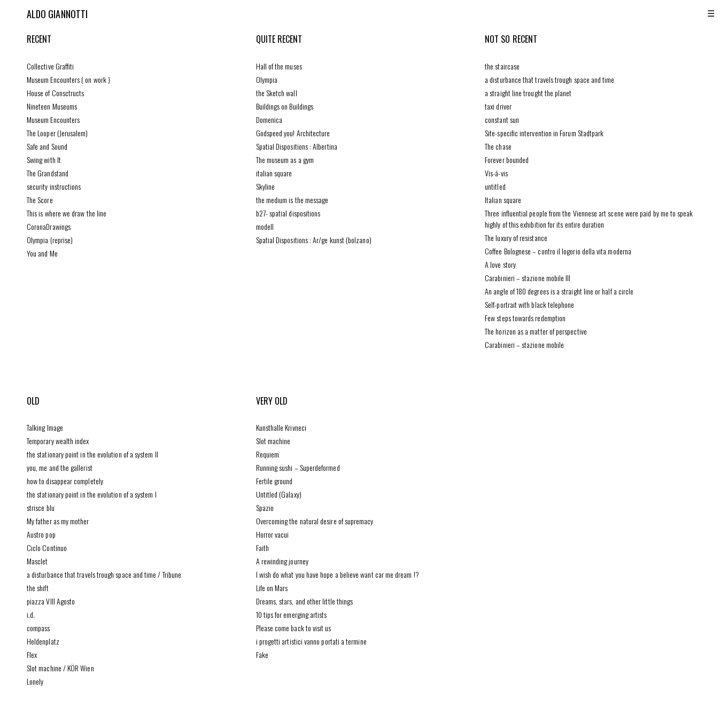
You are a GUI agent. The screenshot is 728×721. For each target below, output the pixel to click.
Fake (262, 654)
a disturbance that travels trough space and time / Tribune (104, 574)
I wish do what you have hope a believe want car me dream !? (338, 574)
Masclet (37, 561)
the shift (38, 588)
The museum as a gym (285, 160)
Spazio (265, 507)
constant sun (502, 119)
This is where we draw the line (67, 213)
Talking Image (45, 427)
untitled (495, 186)
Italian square (503, 200)
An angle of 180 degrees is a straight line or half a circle (559, 291)
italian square (274, 173)
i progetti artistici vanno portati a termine (311, 641)
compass (38, 628)
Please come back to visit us (294, 628)
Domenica (269, 119)
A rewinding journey (282, 561)
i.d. (31, 614)
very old (272, 401)
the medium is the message (292, 200)
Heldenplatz (43, 641)
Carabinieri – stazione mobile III (528, 278)
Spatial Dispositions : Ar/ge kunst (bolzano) (314, 240)
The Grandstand (48, 173)
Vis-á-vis (496, 173)
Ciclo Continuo (47, 548)
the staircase (502, 66)
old (33, 401)
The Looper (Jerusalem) (57, 133)
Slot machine (273, 441)
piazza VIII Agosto (51, 601)
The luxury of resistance (516, 238)
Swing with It (44, 160)
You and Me (42, 253)
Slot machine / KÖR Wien (60, 668)
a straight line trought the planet (528, 93)
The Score (40, 200)
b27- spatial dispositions (288, 213)
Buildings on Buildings (285, 106)
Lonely (35, 681)
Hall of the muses (279, 66)
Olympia (267, 79)
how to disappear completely (65, 481)
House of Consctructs (55, 93)
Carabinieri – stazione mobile (524, 344)
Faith (262, 548)
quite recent (279, 39)
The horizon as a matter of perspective (536, 331)
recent (39, 39)
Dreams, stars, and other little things (305, 601)
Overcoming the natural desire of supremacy (315, 521)
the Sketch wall (277, 93)
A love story (500, 264)
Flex (32, 654)
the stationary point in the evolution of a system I (92, 494)
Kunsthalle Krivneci (281, 427)
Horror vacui (273, 534)
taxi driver (498, 106)
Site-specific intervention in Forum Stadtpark (544, 133)
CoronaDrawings (49, 226)
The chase (498, 146)
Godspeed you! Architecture (293, 133)
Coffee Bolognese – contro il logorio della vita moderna (558, 251)
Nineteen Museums (52, 106)
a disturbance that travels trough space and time (549, 79)
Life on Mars (272, 588)
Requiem (268, 454)
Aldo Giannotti (57, 14)
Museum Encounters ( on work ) (68, 79)
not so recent (511, 39)
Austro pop (41, 534)
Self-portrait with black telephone (529, 304)
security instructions (54, 186)
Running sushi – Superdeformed (298, 467)
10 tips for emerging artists (292, 614)
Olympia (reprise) (50, 240)
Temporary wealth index (58, 441)
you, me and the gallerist (60, 467)
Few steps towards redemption (525, 318)
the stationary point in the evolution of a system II (92, 454)
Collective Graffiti (50, 66)
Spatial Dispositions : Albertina (297, 146)
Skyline (266, 186)
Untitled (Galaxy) (279, 494)
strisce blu (41, 507)
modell (265, 226)
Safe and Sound (47, 146)
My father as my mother (58, 521)
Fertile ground (274, 481)
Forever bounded (507, 160)
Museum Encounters (53, 119)
